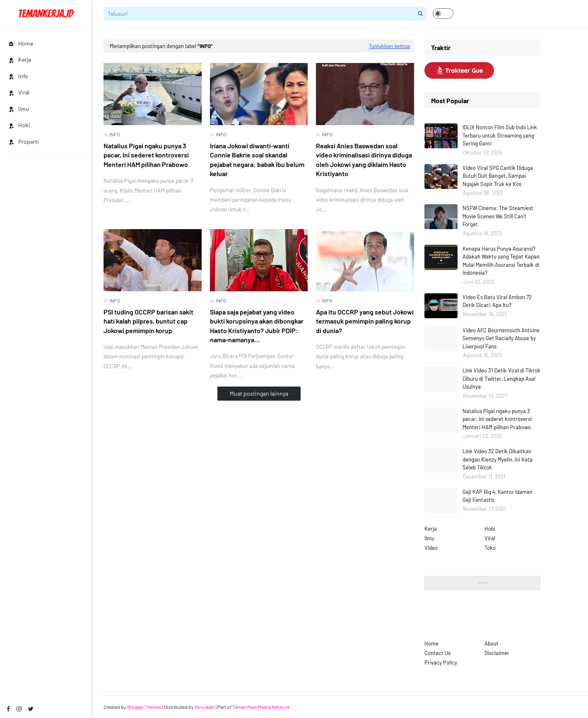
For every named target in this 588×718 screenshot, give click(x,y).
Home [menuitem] (21, 43)
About (492, 643)
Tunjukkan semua (389, 46)
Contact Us (437, 653)
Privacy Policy (441, 662)
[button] (443, 13)
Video (431, 548)
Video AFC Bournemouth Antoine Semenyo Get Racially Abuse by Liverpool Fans (501, 338)
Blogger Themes (144, 707)
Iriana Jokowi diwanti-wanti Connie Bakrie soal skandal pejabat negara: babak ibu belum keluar (257, 160)
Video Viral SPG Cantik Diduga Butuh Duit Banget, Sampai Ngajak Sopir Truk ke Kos (498, 176)
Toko (490, 548)
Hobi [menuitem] (19, 125)
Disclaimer (497, 653)
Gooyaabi (205, 707)
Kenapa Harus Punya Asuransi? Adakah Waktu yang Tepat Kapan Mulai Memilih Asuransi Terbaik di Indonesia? (501, 261)
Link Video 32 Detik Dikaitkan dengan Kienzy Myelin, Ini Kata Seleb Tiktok (498, 459)
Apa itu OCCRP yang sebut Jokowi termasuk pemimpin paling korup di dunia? (365, 321)
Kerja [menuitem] (20, 59)
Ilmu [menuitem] (19, 109)
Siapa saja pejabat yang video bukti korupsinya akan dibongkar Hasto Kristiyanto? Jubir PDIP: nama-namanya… (257, 326)
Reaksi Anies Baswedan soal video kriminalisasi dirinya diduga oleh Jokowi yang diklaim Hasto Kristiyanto (364, 160)
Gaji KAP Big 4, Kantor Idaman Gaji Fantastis (498, 496)
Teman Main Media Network (261, 707)
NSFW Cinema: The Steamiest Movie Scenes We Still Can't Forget (498, 216)
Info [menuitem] (18, 76)
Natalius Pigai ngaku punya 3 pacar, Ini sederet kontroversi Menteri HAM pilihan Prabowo (146, 155)
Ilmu (429, 538)
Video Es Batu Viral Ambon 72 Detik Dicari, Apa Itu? (497, 301)
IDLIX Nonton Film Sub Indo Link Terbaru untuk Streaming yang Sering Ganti (500, 135)
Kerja (431, 529)
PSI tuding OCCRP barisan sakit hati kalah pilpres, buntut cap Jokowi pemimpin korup (148, 321)
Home (431, 643)
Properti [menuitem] (24, 141)
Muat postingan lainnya (259, 393)
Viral (490, 538)
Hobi (490, 529)
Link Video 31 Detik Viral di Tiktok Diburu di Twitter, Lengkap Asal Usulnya (501, 378)
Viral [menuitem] (19, 92)
